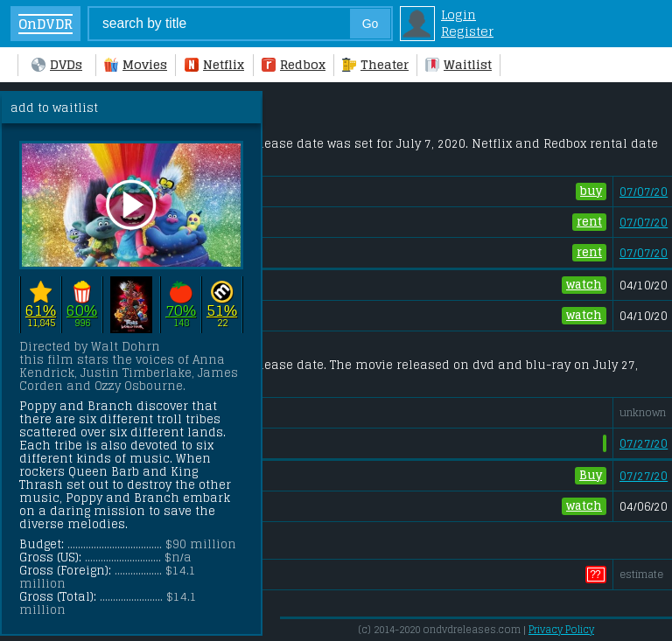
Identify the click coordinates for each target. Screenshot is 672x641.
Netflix (214, 64)
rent (589, 222)
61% (41, 310)
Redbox (294, 64)
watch (584, 285)
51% (222, 310)
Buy (591, 476)
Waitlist (458, 64)
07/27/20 (644, 444)
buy (591, 192)
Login (458, 14)
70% (181, 310)
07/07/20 (644, 192)
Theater (375, 64)
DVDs (57, 64)
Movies (136, 64)
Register (467, 31)
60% (82, 310)
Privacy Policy (561, 630)
